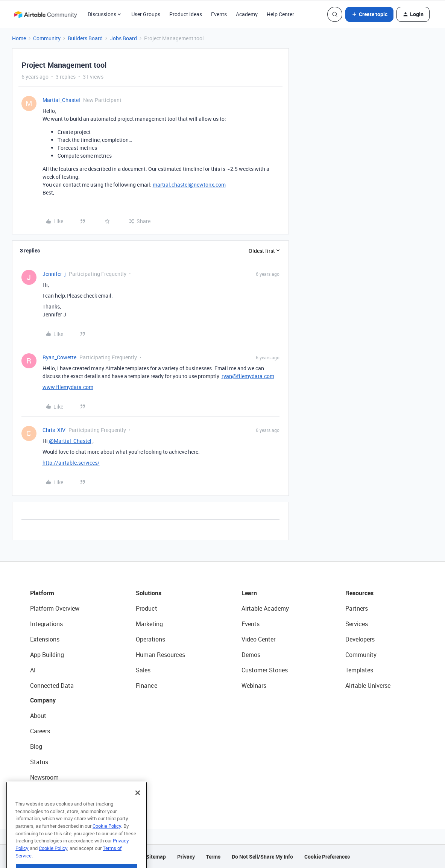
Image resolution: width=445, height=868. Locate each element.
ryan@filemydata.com (248, 376)
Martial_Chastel (61, 100)
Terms (213, 857)
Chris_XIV (54, 430)
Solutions (149, 593)
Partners (357, 608)
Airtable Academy (265, 608)
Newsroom (44, 777)
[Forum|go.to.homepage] (46, 14)
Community (47, 38)
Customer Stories (265, 670)
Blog (36, 746)
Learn (249, 593)
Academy (247, 14)
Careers (40, 731)
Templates (359, 670)
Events (219, 14)
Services (357, 624)
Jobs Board (123, 38)
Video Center (258, 639)
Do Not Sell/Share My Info (262, 857)
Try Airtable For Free (57, 793)
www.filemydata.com (68, 387)
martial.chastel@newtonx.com (189, 185)
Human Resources (160, 655)
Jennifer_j (54, 274)
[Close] (138, 810)
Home (19, 38)
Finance (147, 686)
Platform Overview (55, 608)
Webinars (254, 686)
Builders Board (85, 38)
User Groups (146, 14)
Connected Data (52, 686)
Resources (359, 593)
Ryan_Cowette (59, 357)
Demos (251, 655)
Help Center (280, 14)
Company (43, 700)
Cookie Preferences (327, 857)
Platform (42, 593)
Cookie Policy (107, 843)
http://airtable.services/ (71, 463)
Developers (360, 639)
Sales (143, 670)
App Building (47, 655)
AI (33, 670)
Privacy (186, 857)
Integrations (46, 624)
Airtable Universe (368, 686)
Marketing (149, 624)
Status (39, 762)
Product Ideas (186, 14)
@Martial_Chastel (70, 441)
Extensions (45, 639)
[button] (369, 14)
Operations (150, 639)
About (38, 716)
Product (147, 608)
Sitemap (156, 857)
